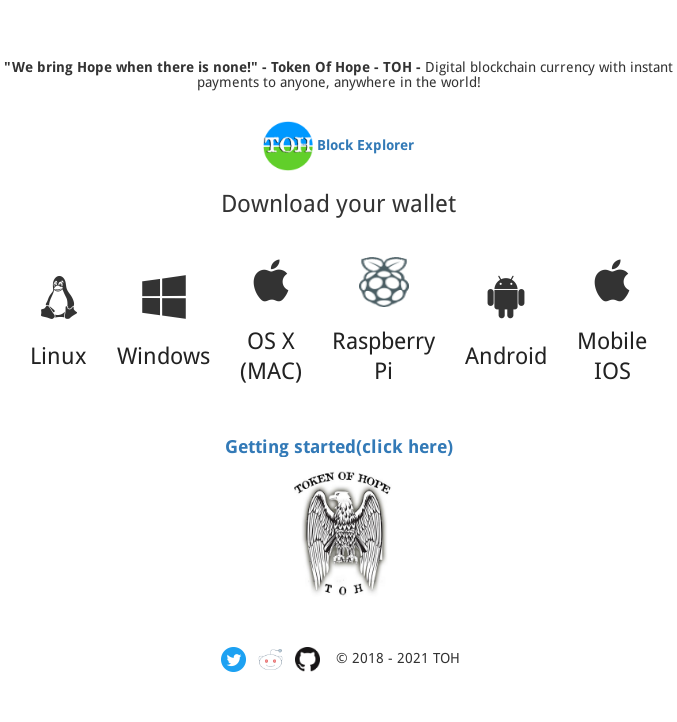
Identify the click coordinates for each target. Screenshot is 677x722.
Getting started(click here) (339, 446)
